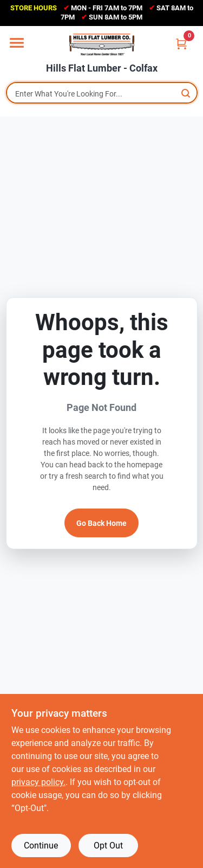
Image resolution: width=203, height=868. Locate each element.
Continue (41, 846)
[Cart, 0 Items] (181, 44)
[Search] (186, 93)
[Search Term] (102, 94)
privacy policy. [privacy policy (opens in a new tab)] (38, 782)
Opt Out (108, 846)
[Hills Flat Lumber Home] (102, 44)
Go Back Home (101, 523)
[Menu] (17, 43)
